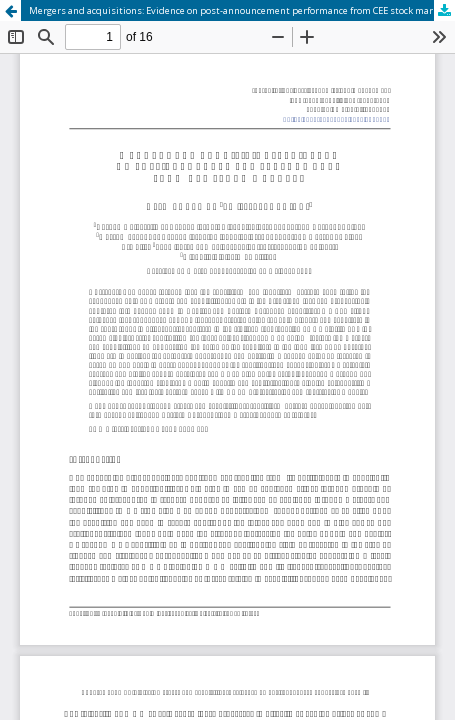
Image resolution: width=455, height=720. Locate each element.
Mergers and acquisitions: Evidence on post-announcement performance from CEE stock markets (240, 10)
